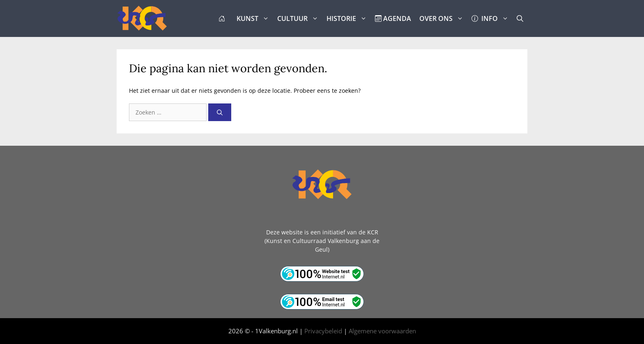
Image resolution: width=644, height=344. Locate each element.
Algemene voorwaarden (382, 331)
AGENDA (393, 18)
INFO (492, 18)
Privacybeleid (323, 331)
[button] (520, 18)
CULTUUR (300, 18)
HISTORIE (349, 18)
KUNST (255, 18)
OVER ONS (443, 18)
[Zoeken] (220, 112)
